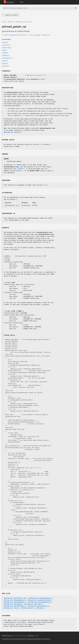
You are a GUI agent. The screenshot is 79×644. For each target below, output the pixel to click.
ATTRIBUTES (6, 56)
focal (4, 22)
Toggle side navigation (11, 15)
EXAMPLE (5, 61)
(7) (12, 199)
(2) (18, 171)
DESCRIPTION (6, 45)
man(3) (10, 22)
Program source (9, 335)
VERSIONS (5, 53)
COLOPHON (5, 66)
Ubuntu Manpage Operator (19, 636)
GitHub (37, 636)
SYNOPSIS (5, 42)
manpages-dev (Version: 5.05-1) (19, 35)
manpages (37, 35)
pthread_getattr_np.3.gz (23, 22)
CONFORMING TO (7, 58)
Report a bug (46, 35)
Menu (22, 2)
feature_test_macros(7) (37, 75)
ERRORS (4, 50)
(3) (24, 104)
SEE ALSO (5, 63)
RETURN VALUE (7, 48)
